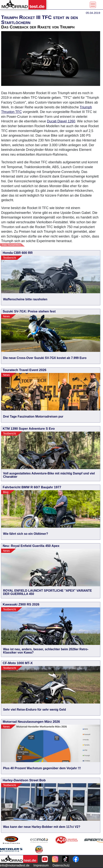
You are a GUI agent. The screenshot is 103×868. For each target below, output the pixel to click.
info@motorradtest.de (15, 865)
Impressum (41, 865)
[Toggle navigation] (93, 5)
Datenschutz (61, 865)
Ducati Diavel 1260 (61, 121)
